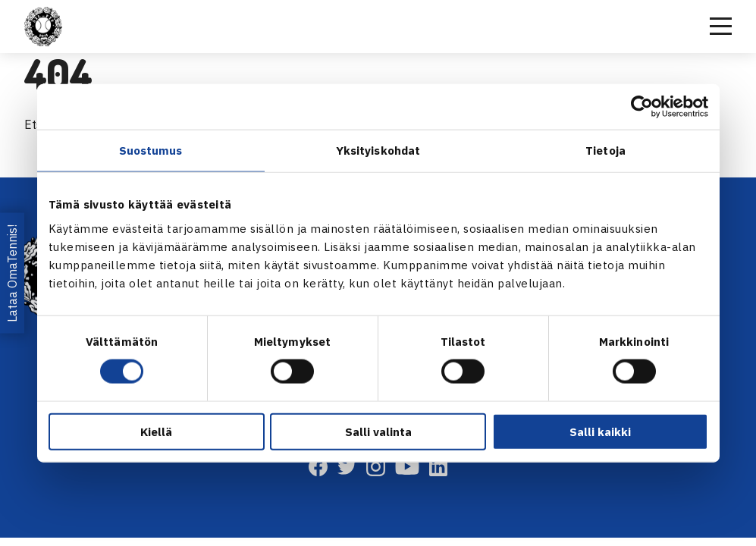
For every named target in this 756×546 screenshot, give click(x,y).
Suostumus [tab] (151, 151)
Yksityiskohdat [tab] (378, 151)
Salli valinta (378, 431)
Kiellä (156, 431)
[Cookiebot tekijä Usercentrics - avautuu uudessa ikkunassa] (642, 107)
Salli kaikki (600, 431)
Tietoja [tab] (605, 151)
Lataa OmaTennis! (12, 273)
